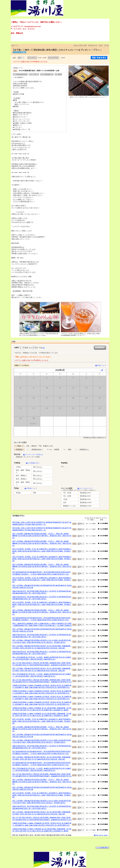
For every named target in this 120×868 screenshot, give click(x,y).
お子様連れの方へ (34, 463)
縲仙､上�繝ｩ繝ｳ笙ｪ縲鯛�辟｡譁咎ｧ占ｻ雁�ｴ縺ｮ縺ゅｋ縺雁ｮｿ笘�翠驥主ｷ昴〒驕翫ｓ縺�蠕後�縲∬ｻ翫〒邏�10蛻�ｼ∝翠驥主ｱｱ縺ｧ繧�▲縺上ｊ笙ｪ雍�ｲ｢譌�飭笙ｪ (42, 625)
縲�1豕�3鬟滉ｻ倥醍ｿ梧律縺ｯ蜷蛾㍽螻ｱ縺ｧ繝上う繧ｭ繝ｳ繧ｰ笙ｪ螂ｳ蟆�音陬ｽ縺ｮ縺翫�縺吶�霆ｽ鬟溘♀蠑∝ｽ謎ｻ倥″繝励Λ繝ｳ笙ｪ (42, 592)
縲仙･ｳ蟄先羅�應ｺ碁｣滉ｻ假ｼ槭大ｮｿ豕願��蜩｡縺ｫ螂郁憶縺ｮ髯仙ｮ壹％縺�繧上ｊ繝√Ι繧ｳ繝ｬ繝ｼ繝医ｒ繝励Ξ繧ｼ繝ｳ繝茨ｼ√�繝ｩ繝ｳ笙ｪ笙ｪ (42, 658)
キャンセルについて (86, 488)
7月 (102, 370)
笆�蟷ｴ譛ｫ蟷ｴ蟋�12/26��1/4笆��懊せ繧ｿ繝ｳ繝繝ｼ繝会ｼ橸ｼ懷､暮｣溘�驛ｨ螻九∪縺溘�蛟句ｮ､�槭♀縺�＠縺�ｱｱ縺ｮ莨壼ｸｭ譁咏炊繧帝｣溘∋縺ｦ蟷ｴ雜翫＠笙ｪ (42, 686)
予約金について (32, 488)
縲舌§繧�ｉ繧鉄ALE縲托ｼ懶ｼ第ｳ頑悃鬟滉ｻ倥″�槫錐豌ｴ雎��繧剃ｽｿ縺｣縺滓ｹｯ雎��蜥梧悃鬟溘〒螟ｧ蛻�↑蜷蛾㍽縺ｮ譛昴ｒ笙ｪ (42, 523)
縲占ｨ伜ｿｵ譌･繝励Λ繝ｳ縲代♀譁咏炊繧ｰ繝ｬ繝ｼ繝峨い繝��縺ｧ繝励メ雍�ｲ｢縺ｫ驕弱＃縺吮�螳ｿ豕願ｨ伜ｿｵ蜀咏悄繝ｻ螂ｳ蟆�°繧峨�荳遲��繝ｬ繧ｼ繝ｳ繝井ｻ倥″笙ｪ (42, 664)
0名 (44, 348)
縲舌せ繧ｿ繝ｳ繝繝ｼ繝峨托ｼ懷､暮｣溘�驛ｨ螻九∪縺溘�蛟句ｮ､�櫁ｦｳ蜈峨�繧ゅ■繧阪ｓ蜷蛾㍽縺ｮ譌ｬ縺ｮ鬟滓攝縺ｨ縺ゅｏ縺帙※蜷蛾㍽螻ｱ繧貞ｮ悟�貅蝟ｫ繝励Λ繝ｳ (42, 551)
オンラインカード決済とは (34, 454)
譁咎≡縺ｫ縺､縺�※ (102, 835)
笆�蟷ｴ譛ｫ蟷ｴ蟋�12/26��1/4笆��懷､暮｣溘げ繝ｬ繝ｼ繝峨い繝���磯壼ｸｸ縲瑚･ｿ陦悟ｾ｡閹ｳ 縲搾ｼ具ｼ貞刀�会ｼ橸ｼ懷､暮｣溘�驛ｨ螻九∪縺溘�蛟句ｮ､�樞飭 (42, 709)
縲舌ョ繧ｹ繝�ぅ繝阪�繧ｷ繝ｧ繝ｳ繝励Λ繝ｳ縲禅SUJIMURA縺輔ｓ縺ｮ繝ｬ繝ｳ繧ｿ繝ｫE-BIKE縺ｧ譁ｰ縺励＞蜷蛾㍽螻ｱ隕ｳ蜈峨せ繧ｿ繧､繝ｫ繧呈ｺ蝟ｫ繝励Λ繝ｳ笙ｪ (42, 641)
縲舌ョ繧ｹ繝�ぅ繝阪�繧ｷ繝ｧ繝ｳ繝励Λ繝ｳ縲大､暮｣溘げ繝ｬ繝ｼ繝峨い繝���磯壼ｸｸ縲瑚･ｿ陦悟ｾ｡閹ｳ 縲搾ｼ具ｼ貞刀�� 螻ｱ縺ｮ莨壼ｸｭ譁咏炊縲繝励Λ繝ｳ (42, 647)
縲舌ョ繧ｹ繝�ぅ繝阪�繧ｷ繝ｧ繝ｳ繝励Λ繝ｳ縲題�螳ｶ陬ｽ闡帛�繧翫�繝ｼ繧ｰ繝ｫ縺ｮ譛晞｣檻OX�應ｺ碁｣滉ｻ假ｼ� (42, 586)
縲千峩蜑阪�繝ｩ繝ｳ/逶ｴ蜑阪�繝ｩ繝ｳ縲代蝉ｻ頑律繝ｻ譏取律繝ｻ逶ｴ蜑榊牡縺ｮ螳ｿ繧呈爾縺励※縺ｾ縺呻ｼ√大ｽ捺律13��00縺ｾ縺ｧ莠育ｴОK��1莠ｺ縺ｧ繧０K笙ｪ (42, 573)
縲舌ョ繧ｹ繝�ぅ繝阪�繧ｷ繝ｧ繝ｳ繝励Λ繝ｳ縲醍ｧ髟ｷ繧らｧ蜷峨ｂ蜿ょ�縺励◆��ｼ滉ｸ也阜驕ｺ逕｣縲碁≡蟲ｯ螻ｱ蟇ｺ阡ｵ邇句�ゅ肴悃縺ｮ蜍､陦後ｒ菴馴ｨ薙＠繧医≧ (42, 536)
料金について (102, 365)
